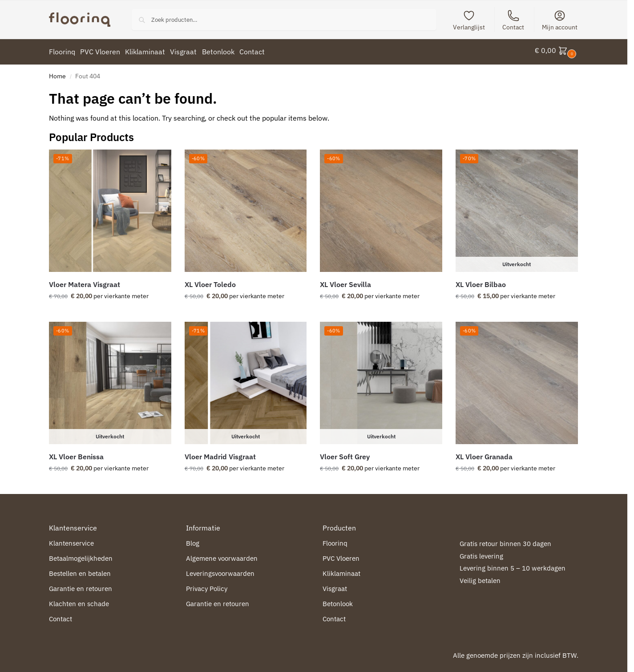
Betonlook (338, 601)
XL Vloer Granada (484, 453)
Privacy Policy (207, 585)
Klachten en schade (79, 601)
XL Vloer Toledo (210, 281)
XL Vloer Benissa (76, 453)
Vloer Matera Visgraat (85, 281)
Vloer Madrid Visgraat (220, 453)
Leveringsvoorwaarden (220, 570)
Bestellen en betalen (80, 570)
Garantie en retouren (81, 585)
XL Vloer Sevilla (345, 281)
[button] (557, 50)
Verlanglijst (469, 20)
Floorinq (335, 540)
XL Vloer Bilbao (481, 281)
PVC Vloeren (341, 555)
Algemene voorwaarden (222, 555)
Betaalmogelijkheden (81, 555)
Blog (193, 540)
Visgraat (335, 585)
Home (57, 73)
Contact (513, 20)
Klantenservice (71, 540)
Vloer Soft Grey (345, 453)
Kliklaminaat (341, 570)
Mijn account (560, 20)
